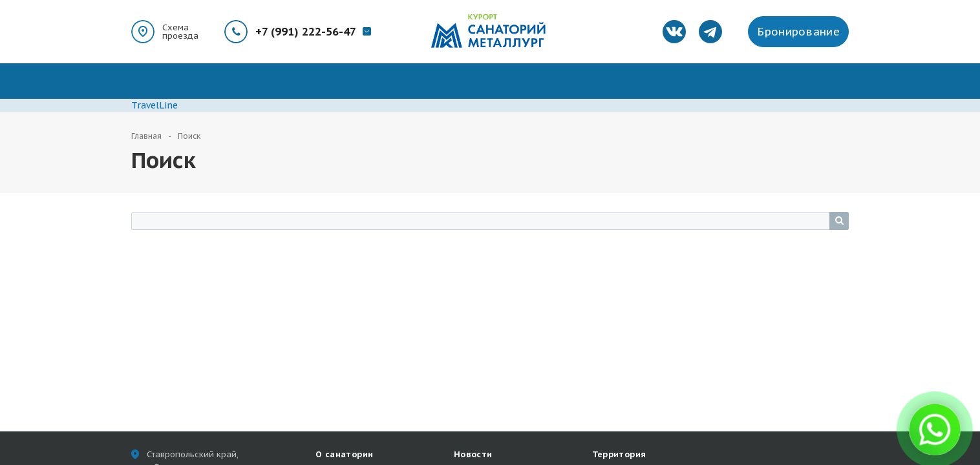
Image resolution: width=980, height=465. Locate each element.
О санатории (344, 454)
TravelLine (154, 105)
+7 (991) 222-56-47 (306, 32)
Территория (619, 454)
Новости (473, 454)
